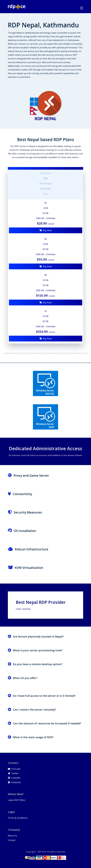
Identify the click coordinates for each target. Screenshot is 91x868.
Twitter (13, 773)
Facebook (14, 782)
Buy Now (45, 230)
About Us (12, 836)
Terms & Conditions (18, 818)
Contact (12, 840)
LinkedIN (14, 778)
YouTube (14, 769)
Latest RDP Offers (17, 800)
